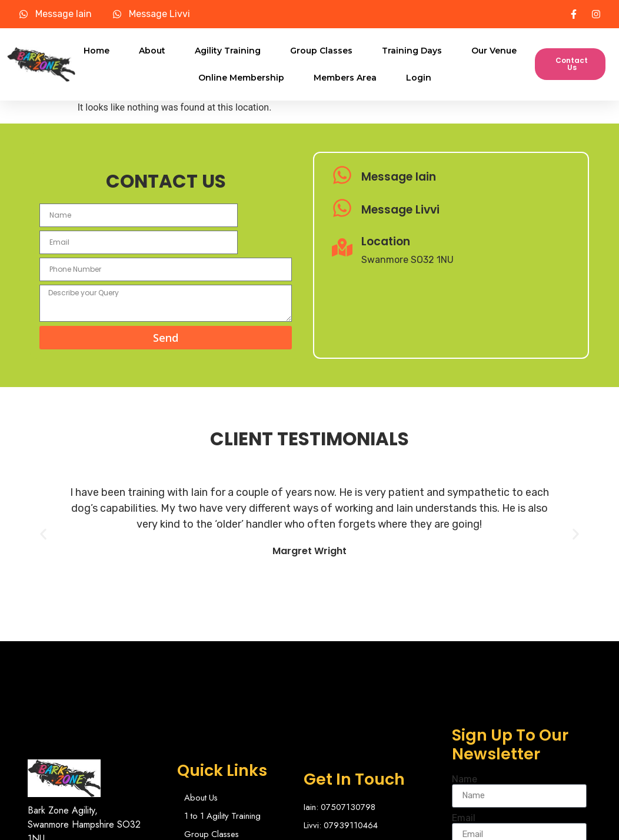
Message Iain (399, 176)
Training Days (412, 51)
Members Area (345, 78)
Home (96, 51)
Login (419, 78)
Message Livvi (400, 209)
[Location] (342, 248)
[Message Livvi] (342, 209)
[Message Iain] (342, 176)
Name (476, 675)
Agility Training (228, 51)
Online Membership (241, 78)
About (152, 51)
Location (386, 240)
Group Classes (321, 51)
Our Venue (494, 51)
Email (475, 714)
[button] (18, 497)
